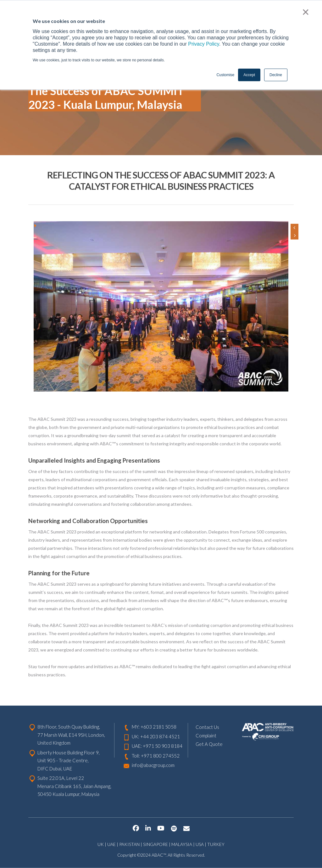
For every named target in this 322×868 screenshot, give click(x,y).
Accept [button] (249, 75)
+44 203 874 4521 (160, 736)
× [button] (305, 12)
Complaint (206, 736)
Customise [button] (226, 75)
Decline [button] (276, 75)
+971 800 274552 (160, 756)
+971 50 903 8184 (163, 746)
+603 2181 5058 (158, 727)
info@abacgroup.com (153, 765)
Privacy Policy (203, 44)
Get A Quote (209, 744)
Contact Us (207, 727)
